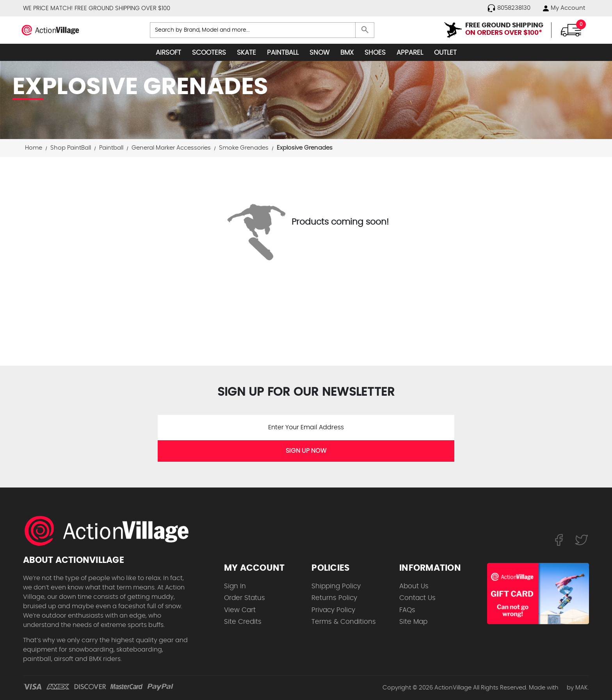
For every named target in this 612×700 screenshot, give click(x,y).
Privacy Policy (333, 610)
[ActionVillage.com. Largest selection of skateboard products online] (111, 531)
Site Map (413, 622)
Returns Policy (334, 598)
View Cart (240, 610)
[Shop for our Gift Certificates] (538, 594)
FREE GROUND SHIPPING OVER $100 (122, 8)
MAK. (582, 688)
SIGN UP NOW (306, 451)
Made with (547, 688)
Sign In (235, 586)
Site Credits (243, 622)
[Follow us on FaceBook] (559, 540)
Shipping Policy (336, 586)
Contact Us (417, 598)
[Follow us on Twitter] (582, 540)
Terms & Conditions (344, 622)
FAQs (407, 610)
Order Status (245, 598)
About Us (414, 586)
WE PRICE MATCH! (48, 8)
